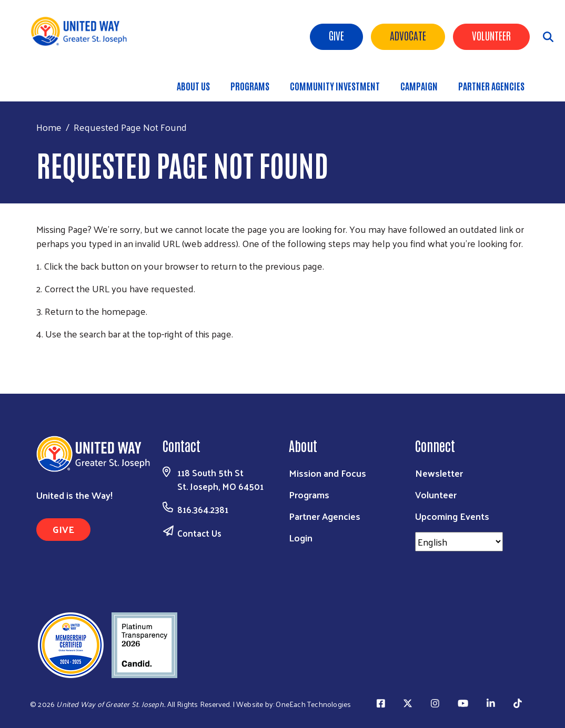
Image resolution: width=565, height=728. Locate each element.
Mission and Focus (327, 473)
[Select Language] (459, 542)
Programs (250, 86)
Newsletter (439, 473)
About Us (193, 86)
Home (49, 127)
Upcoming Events (452, 516)
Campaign (419, 86)
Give (336, 35)
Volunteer (491, 35)
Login (301, 537)
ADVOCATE (408, 35)
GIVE (63, 529)
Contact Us (199, 533)
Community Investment (335, 86)
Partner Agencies (491, 86)
